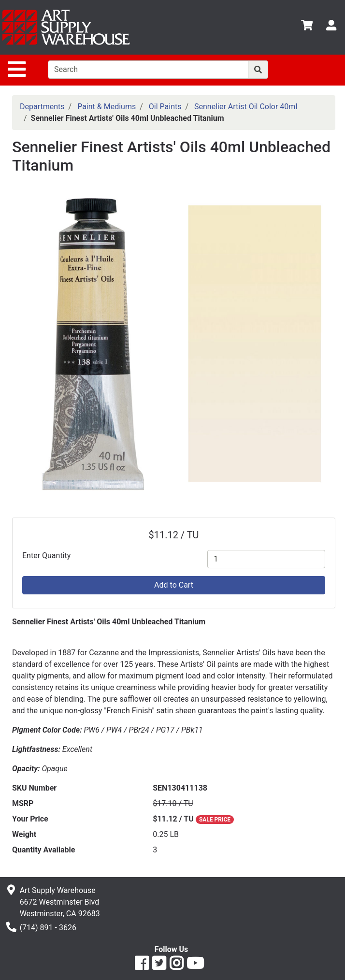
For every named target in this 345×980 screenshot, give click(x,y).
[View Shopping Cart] (307, 27)
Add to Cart (174, 585)
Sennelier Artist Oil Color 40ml (246, 107)
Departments (42, 107)
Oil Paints (165, 107)
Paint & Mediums (107, 107)
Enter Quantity (46, 555)
